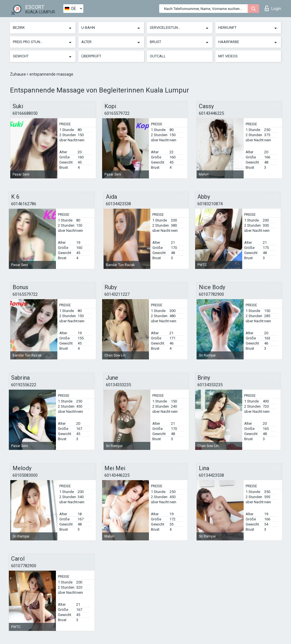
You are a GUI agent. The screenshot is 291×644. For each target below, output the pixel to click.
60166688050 (25, 113)
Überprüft (91, 56)
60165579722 (117, 113)
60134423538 (118, 204)
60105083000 (25, 475)
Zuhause (18, 74)
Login (273, 8)
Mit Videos (228, 56)
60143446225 (211, 113)
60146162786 (24, 204)
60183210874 (210, 204)
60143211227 (117, 294)
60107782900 (211, 294)
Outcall (158, 56)
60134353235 (118, 385)
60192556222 (24, 385)
